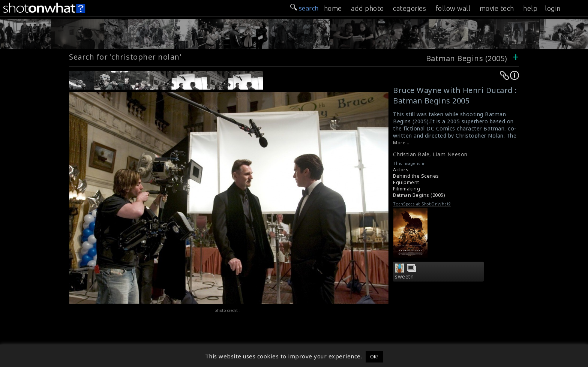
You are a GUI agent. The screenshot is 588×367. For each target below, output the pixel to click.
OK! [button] (374, 357)
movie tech (497, 8)
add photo (367, 8)
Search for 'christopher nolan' (125, 57)
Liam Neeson (450, 154)
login (553, 8)
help (530, 8)
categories (409, 8)
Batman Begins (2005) (467, 58)
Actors (401, 170)
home (333, 8)
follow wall (453, 8)
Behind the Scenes (416, 176)
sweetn (404, 277)
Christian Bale (411, 154)
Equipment (406, 182)
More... (401, 143)
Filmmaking (406, 189)
